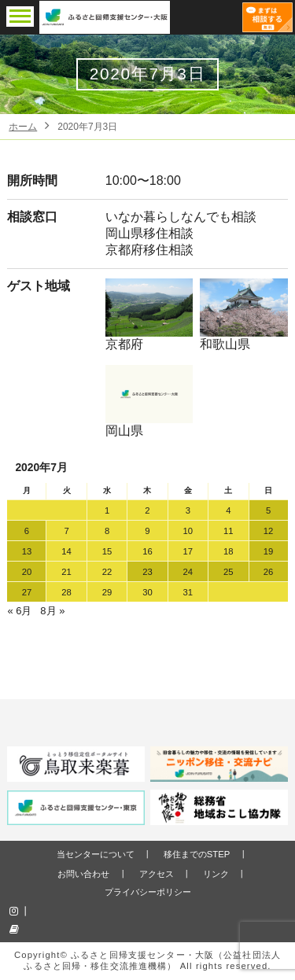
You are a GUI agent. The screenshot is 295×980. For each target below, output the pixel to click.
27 (27, 592)
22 (107, 572)
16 (147, 551)
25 (229, 572)
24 (188, 572)
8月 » (52, 611)
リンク (216, 874)
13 (27, 551)
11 (229, 531)
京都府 (149, 315)
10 (188, 531)
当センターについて (96, 854)
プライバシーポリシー (148, 892)
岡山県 (149, 401)
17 (188, 551)
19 (269, 551)
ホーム (23, 127)
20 (27, 572)
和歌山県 (243, 315)
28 (66, 592)
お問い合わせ (83, 874)
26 (269, 572)
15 (107, 551)
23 (147, 572)
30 (147, 592)
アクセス (157, 874)
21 (66, 572)
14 (66, 551)
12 (269, 531)
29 (107, 592)
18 (229, 551)
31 (188, 592)
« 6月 (19, 611)
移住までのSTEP (197, 854)
